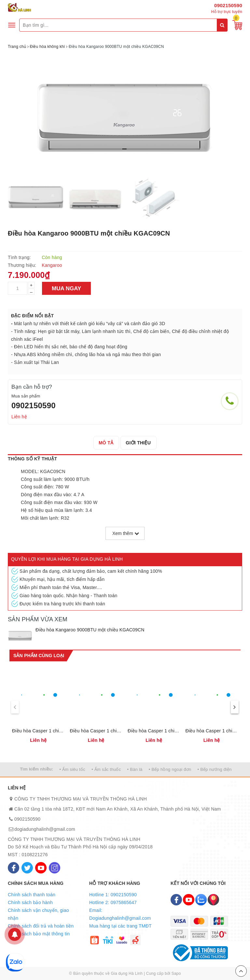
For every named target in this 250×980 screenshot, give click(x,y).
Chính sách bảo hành (30, 902)
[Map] (213, 900)
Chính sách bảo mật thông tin (39, 934)
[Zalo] (201, 900)
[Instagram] (55, 868)
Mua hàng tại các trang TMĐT (120, 926)
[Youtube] (41, 868)
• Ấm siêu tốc (72, 769)
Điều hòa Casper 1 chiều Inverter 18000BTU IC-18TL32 (38, 731)
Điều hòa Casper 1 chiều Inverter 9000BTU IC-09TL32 (154, 731)
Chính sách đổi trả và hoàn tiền (41, 926)
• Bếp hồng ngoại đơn (170, 769)
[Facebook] (14, 868)
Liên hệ (19, 417)
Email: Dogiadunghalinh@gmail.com (120, 914)
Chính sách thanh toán (32, 895)
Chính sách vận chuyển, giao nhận (38, 914)
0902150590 (228, 5)
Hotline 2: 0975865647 (113, 902)
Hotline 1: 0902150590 (113, 895)
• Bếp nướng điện (215, 769)
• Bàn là (135, 769)
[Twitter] (27, 868)
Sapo (176, 973)
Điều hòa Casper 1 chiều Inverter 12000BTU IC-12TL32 (96, 731)
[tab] (106, 443)
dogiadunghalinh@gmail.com (45, 829)
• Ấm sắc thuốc (106, 769)
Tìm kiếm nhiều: (36, 769)
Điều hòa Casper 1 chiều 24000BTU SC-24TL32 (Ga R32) (212, 731)
